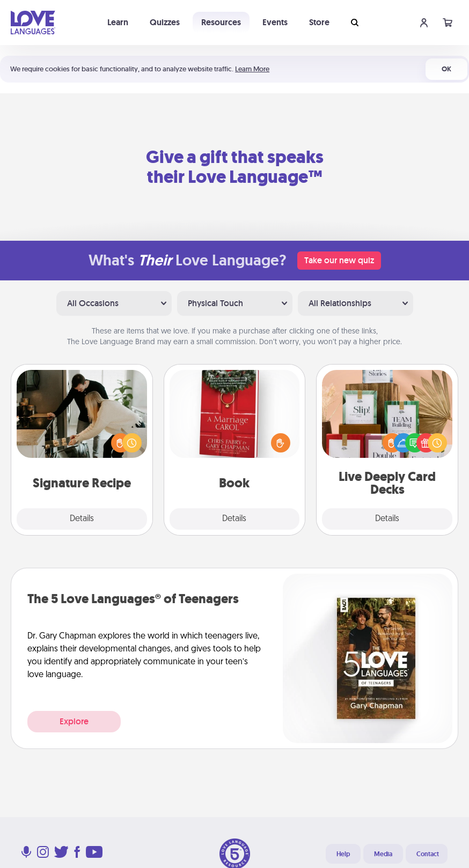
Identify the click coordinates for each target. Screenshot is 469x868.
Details (82, 519)
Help (343, 854)
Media (383, 854)
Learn (118, 22)
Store (319, 22)
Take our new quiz (339, 260)
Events (275, 22)
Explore (74, 721)
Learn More (252, 69)
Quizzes (165, 22)
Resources (221, 22)
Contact (428, 854)
